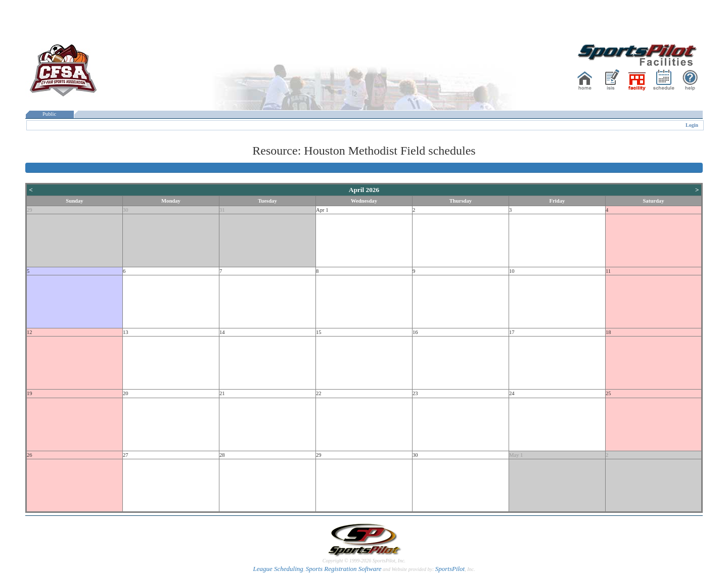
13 (126, 332)
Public (50, 114)
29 (30, 210)
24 (512, 393)
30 (126, 210)
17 (512, 332)
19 (30, 393)
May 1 (516, 455)
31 (222, 210)
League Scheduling (278, 569)
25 (608, 393)
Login (692, 125)
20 (126, 393)
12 (30, 332)
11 (608, 271)
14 (222, 332)
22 (319, 393)
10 (512, 271)
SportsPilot (450, 569)
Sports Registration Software (344, 569)
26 (30, 455)
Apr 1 (322, 210)
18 (608, 332)
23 (415, 393)
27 (126, 455)
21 (222, 393)
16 (415, 332)
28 (222, 455)
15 (319, 332)
